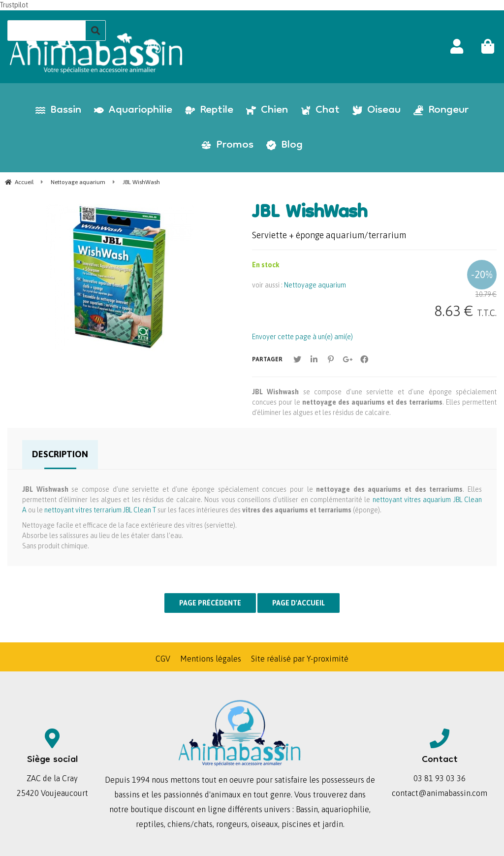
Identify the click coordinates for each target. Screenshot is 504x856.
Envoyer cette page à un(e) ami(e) (302, 337)
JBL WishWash (310, 214)
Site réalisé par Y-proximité (300, 659)
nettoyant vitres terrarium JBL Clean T (100, 510)
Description (60, 454)
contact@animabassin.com (440, 793)
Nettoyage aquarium (315, 285)
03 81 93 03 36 (440, 778)
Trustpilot (14, 5)
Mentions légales (211, 659)
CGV (163, 659)
